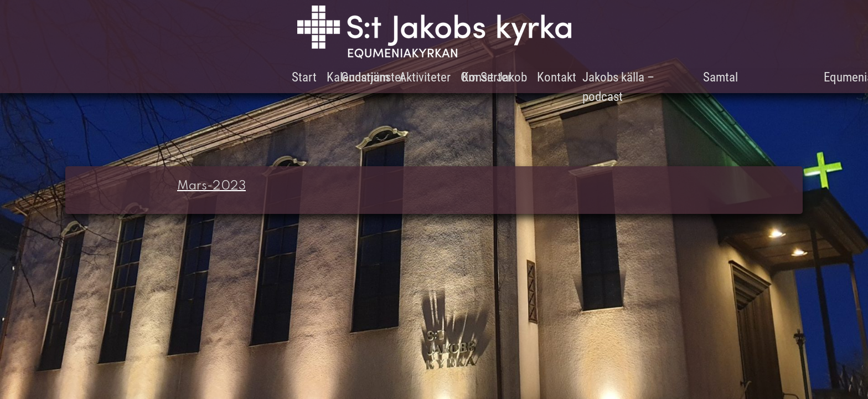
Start (304, 77)
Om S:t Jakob (494, 77)
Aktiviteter (425, 77)
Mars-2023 (211, 186)
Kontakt (557, 77)
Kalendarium (358, 77)
